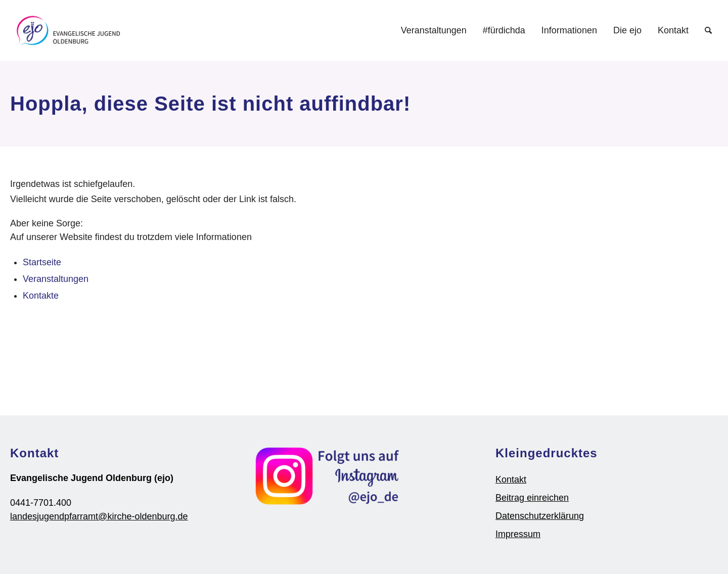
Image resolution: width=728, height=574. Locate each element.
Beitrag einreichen (532, 498)
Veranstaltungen (56, 279)
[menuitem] (434, 31)
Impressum (518, 534)
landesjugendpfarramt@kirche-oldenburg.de (99, 516)
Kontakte (41, 296)
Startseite (42, 262)
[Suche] (708, 31)
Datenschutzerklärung (540, 516)
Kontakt (511, 480)
